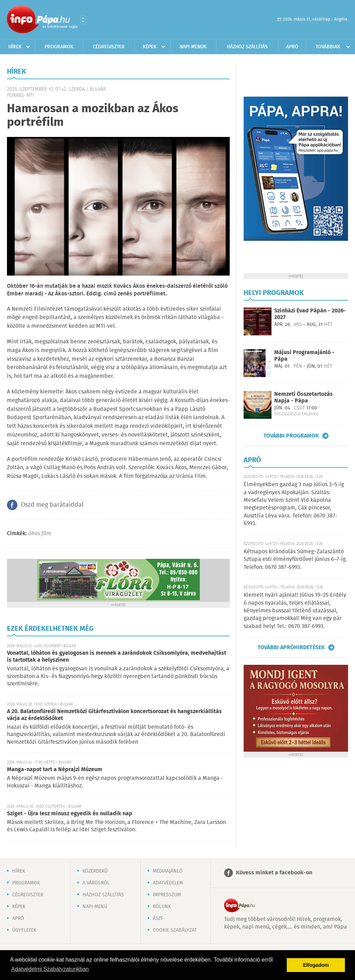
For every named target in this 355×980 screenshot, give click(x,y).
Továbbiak (328, 47)
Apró (292, 47)
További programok (291, 436)
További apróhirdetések (291, 647)
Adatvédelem (168, 883)
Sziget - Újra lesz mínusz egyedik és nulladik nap (70, 814)
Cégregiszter (109, 47)
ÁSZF (158, 918)
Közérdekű (95, 871)
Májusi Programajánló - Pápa (304, 356)
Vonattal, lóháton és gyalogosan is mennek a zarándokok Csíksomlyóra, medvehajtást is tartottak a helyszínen (117, 657)
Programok (59, 47)
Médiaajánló (168, 871)
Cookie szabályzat (175, 930)
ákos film (40, 534)
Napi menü (95, 907)
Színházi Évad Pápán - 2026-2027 (310, 314)
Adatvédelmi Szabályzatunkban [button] (50, 969)
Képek (150, 47)
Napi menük (193, 47)
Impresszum (167, 895)
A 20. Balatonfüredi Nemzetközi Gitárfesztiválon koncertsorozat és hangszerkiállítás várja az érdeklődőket (114, 715)
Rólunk (162, 907)
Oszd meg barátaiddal (52, 505)
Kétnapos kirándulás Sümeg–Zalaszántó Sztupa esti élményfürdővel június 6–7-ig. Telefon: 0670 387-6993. (295, 560)
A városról (96, 883)
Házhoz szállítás (247, 47)
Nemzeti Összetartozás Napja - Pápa (303, 398)
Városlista (83, 20)
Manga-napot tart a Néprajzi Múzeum (55, 770)
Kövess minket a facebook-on (274, 873)
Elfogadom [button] (316, 965)
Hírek (15, 47)
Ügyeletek (24, 930)
